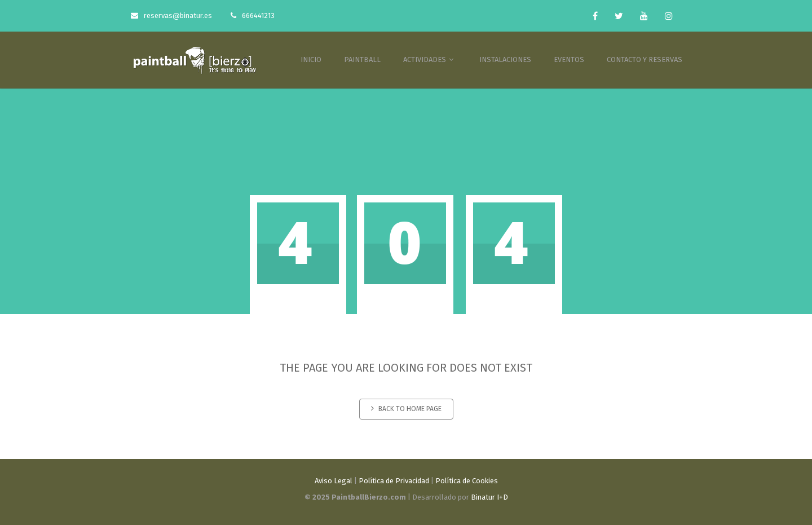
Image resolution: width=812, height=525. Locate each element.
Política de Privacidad (394, 481)
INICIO (311, 59)
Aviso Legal (334, 481)
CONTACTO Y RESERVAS (645, 59)
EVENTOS (569, 59)
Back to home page (406, 409)
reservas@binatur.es (171, 16)
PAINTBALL (362, 59)
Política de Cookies (467, 481)
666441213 (253, 16)
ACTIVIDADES (430, 59)
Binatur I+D (489, 497)
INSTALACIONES (505, 59)
